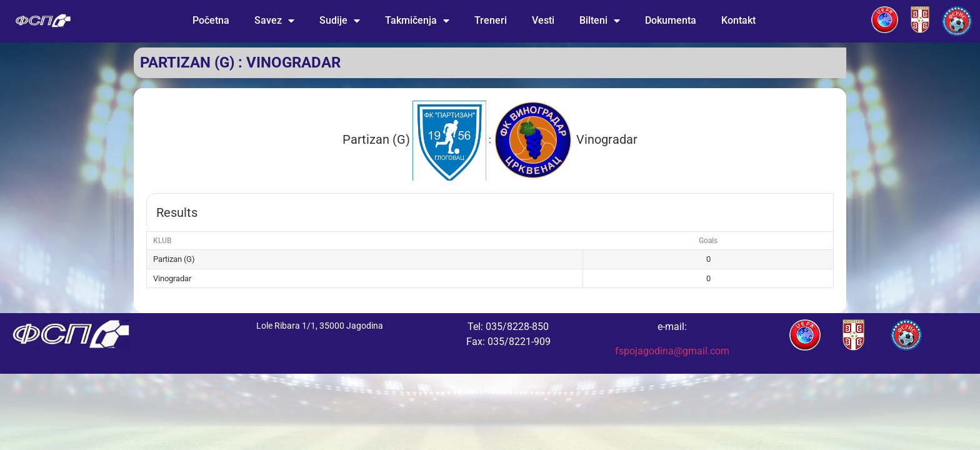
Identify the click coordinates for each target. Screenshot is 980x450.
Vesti (543, 20)
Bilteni (600, 21)
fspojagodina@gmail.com (672, 351)
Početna (211, 20)
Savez (274, 21)
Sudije (340, 21)
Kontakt (738, 20)
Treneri (491, 20)
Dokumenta (671, 20)
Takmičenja (417, 21)
